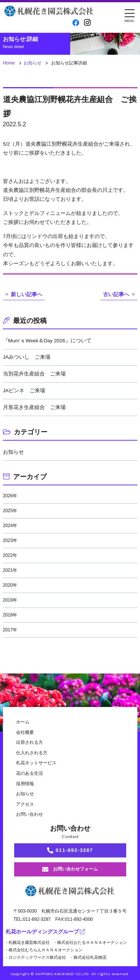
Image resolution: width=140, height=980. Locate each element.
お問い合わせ (29, 814)
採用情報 (25, 784)
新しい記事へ (27, 294)
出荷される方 (29, 742)
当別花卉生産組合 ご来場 (34, 374)
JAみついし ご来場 (27, 357)
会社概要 (25, 732)
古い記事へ (116, 294)
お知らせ (32, 63)
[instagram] (87, 23)
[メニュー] (130, 15)
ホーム (23, 722)
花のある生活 (29, 773)
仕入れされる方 (32, 753)
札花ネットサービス (36, 763)
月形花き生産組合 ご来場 (34, 407)
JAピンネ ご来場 (24, 391)
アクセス (25, 804)
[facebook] (76, 23)
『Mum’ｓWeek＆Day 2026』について (47, 341)
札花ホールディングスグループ (45, 932)
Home (9, 63)
